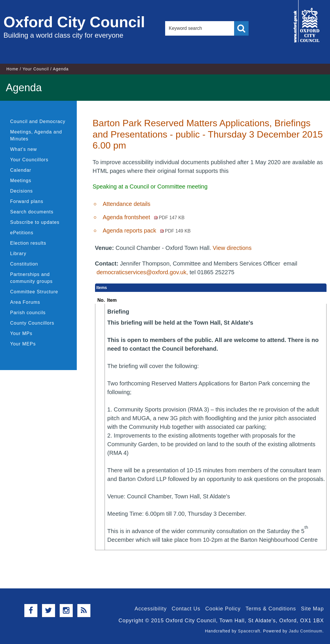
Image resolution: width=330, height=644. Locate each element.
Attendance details (126, 204)
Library (18, 254)
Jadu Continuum (306, 631)
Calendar (21, 170)
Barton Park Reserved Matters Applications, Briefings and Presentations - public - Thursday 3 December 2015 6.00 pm (208, 134)
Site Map (312, 609)
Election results (28, 243)
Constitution (24, 264)
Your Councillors (29, 160)
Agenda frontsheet (143, 217)
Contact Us (186, 609)
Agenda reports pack (147, 230)
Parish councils (28, 313)
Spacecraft (249, 631)
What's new (23, 149)
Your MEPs (23, 344)
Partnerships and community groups (31, 278)
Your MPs (21, 333)
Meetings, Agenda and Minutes (36, 135)
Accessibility (151, 609)
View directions (232, 248)
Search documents (32, 212)
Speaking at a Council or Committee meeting (150, 186)
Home (12, 69)
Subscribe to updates (35, 222)
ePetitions (22, 233)
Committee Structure (34, 292)
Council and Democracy (38, 121)
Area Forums (25, 302)
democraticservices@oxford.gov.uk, (142, 272)
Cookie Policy (223, 609)
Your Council (36, 69)
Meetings (21, 181)
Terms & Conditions (271, 609)
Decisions (21, 191)
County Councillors (32, 323)
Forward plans (27, 201)
